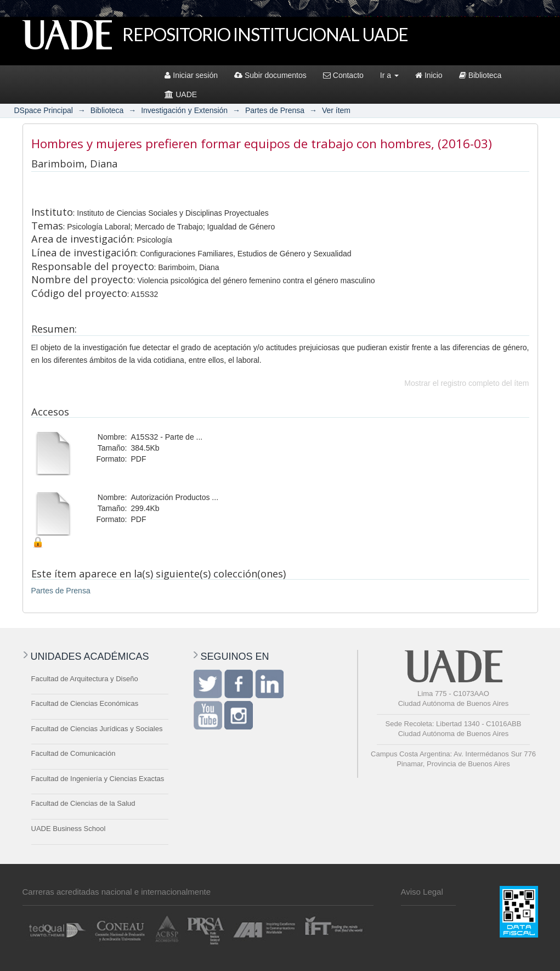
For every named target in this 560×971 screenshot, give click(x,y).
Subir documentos (270, 75)
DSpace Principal (44, 110)
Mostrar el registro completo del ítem (466, 383)
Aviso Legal (422, 892)
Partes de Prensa (275, 110)
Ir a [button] (389, 75)
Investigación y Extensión (184, 110)
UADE (181, 94)
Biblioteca (480, 75)
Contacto (343, 75)
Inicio (429, 75)
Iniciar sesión (191, 75)
